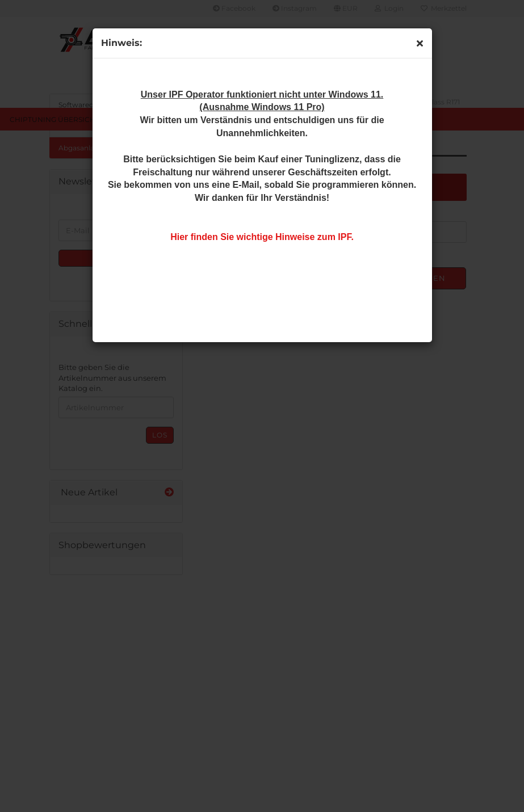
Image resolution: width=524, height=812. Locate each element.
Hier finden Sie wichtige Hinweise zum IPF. (262, 237)
